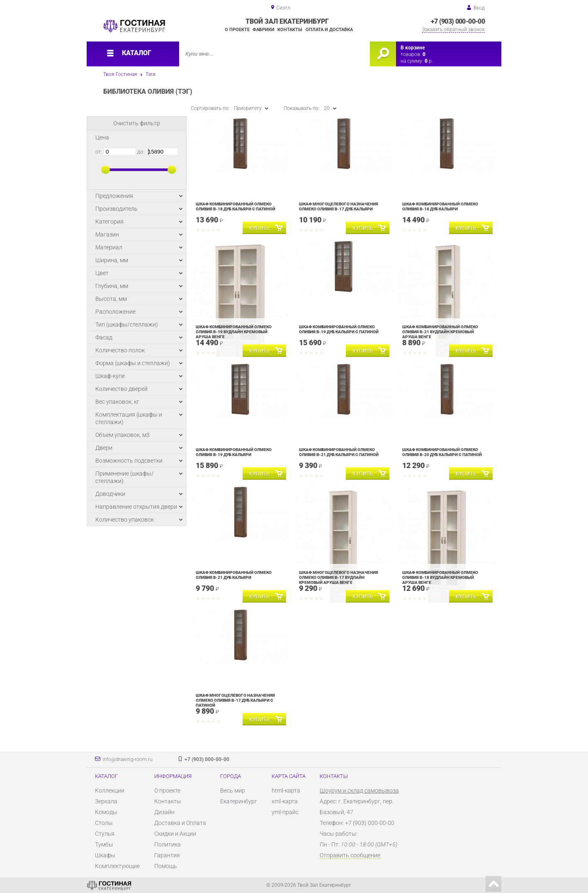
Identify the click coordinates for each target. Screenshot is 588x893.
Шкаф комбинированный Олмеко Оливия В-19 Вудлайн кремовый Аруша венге (234, 332)
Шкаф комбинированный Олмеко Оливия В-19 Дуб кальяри (234, 452)
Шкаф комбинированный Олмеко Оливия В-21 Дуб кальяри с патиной (339, 452)
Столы (104, 823)
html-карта (286, 791)
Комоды (106, 812)
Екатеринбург (239, 801)
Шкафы (105, 855)
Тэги (151, 74)
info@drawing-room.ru (128, 759)
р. (429, 61)
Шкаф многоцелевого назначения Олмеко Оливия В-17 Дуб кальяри (339, 206)
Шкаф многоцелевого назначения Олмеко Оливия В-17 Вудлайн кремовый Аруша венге (339, 577)
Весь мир (233, 791)
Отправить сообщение (350, 855)
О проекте (237, 30)
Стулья (105, 834)
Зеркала (106, 801)
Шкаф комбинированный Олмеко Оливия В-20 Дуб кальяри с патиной (442, 452)
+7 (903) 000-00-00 (458, 21)
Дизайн (164, 812)
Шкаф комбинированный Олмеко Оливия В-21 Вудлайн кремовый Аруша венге (440, 332)
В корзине (413, 48)
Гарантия (167, 855)
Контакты (290, 30)
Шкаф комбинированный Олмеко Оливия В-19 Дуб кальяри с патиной (339, 329)
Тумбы (104, 844)
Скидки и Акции (175, 834)
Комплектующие (117, 866)
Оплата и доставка (329, 30)
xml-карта (285, 801)
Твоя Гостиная (120, 74)
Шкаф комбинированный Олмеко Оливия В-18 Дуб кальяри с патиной (236, 206)
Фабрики (264, 30)
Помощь (166, 866)
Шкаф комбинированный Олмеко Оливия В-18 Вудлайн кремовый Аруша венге (440, 577)
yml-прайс (285, 812)
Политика (168, 844)
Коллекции (110, 791)
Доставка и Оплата (180, 823)
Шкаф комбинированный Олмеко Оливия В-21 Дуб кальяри (234, 575)
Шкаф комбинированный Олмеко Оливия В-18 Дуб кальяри (440, 206)
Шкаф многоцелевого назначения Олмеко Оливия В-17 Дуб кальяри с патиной (235, 700)
